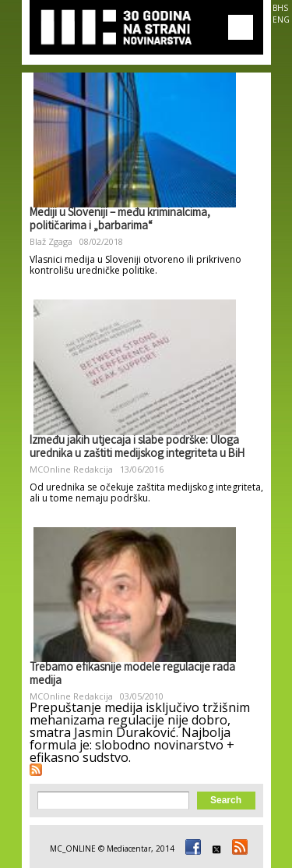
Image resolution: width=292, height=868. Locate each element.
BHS (280, 8)
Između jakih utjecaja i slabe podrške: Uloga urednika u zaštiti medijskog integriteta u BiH (137, 448)
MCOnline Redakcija (71, 469)
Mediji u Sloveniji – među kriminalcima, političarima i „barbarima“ (120, 220)
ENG (281, 19)
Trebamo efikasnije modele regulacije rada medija (132, 675)
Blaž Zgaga (51, 241)
